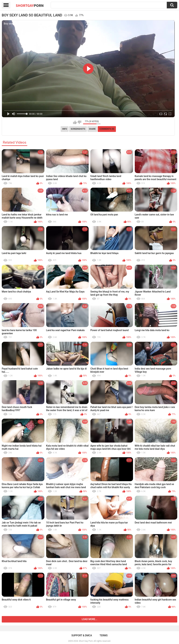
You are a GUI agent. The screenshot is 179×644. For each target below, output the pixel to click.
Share (92, 129)
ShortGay (30, 5)
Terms (104, 635)
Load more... (90, 619)
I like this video (75, 122)
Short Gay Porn (86, 641)
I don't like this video (79, 122)
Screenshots (78, 129)
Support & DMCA (82, 635)
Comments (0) (107, 129)
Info (65, 129)
